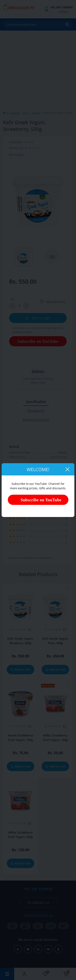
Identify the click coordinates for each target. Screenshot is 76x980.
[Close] (67, 469)
